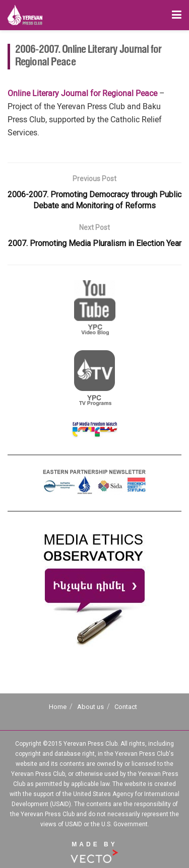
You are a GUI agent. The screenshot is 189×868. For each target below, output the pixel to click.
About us (90, 707)
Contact (126, 707)
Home (58, 707)
